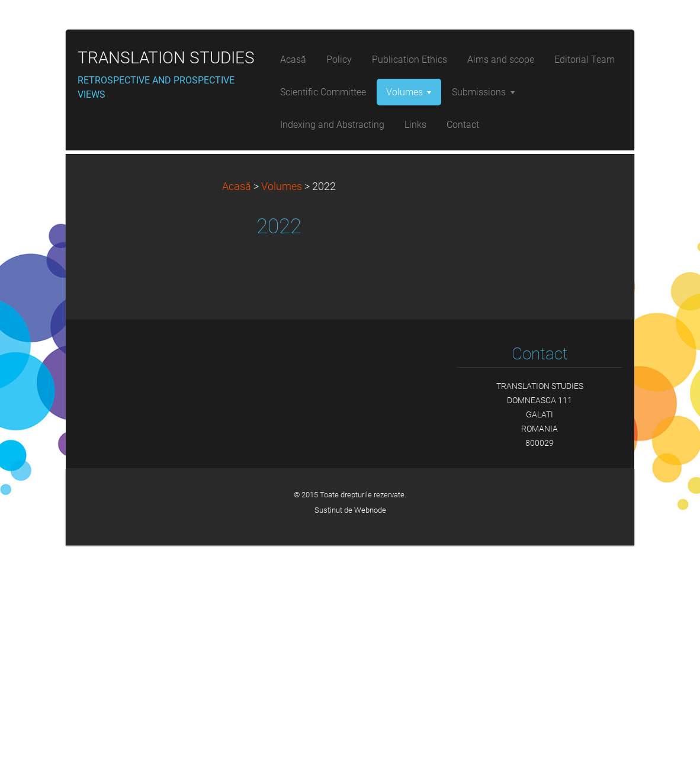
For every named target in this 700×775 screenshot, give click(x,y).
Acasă (237, 416)
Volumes (282, 416)
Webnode (370, 740)
